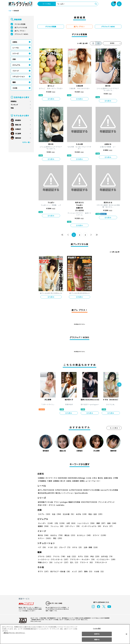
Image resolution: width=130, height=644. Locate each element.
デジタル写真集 (20, 24)
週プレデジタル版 (21, 27)
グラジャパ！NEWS (21, 34)
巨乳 (60, 523)
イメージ (16, 71)
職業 (14, 82)
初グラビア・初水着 (60, 571)
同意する (97, 640)
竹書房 (50, 481)
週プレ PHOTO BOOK (46, 490)
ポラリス (52, 505)
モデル (83, 556)
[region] (65, 634)
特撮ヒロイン (46, 562)
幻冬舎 (94, 478)
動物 (88, 571)
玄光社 (88, 478)
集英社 (100, 478)
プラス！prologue (60, 502)
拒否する (97, 634)
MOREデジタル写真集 (90, 490)
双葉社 (82, 481)
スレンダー (46, 523)
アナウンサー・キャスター (83, 559)
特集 (12, 108)
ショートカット (86, 523)
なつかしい (84, 535)
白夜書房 (75, 481)
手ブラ (44, 571)
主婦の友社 (108, 478)
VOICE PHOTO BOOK (88, 502)
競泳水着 (68, 514)
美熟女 (70, 535)
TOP (10, 11)
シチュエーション (19, 76)
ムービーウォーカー (93, 481)
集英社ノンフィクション (64, 493)
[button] (119, 385)
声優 (94, 556)
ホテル (77, 547)
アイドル (59, 556)
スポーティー (73, 526)
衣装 (14, 59)
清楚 (43, 538)
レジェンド (62, 562)
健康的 (44, 526)
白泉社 (69, 481)
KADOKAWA (62, 478)
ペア (42, 547)
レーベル (16, 48)
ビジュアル (16, 65)
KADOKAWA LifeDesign (76, 478)
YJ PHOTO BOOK (61, 490)
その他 (15, 88)
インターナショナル (91, 526)
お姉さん (57, 535)
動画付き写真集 (74, 502)
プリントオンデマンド (105, 502)
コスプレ (44, 514)
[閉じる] (126, 634)
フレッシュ (57, 526)
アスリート (86, 562)
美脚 (100, 523)
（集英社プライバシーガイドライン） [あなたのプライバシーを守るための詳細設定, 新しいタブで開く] (14, 633)
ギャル (108, 526)
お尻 (71, 523)
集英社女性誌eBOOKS (46, 493)
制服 (57, 514)
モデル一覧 (26, 142)
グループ (65, 547)
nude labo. (60, 505)
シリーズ (16, 53)
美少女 (44, 535)
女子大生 (106, 556)
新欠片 (63, 481)
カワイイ (99, 535)
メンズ (77, 571)
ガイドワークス (51, 478)
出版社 (15, 42)
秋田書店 (41, 478)
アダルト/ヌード (100, 562)
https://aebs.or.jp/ (35, 621)
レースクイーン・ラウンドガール (53, 559)
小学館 (115, 478)
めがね (81, 514)
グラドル (45, 556)
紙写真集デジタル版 (45, 502)
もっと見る (114, 428)
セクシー (114, 535)
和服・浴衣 (95, 514)
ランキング (14, 105)
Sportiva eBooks (81, 493)
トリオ (53, 547)
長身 (111, 523)
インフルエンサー (106, 559)
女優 (71, 556)
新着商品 (14, 101)
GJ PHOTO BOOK (75, 490)
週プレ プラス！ (20, 31)
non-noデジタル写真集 (108, 490)
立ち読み (51, 99)
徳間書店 (56, 481)
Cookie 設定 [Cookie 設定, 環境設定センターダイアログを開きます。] (97, 628)
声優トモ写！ (43, 505)
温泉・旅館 (91, 547)
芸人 (74, 562)
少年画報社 (42, 481)
